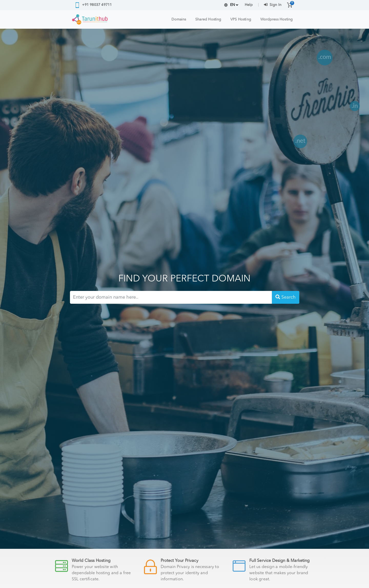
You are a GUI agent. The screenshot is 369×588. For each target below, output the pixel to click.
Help (249, 5)
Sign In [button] (273, 5)
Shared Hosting (208, 19)
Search (286, 297)
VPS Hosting (241, 19)
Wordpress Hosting (276, 19)
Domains (179, 19)
